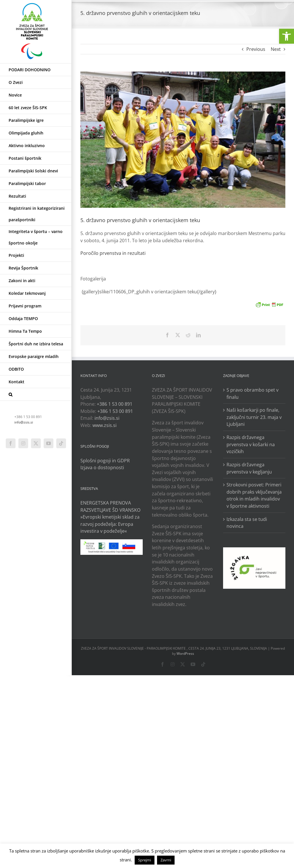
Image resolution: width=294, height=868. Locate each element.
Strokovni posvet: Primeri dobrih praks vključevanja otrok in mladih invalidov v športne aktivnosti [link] (254, 495)
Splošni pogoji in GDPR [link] (105, 461)
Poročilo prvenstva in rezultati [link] (113, 253)
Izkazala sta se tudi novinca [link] (247, 523)
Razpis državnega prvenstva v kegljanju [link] (249, 468)
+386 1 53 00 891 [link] (115, 404)
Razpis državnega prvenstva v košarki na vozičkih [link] (251, 444)
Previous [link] (256, 49)
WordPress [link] (185, 654)
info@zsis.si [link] (24, 422)
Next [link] (276, 49)
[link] (287, 36)
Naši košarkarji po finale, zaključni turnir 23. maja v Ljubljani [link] (254, 417)
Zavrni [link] (166, 860)
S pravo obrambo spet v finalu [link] (253, 393)
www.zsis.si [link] (105, 425)
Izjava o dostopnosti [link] (102, 467)
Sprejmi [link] (145, 860)
